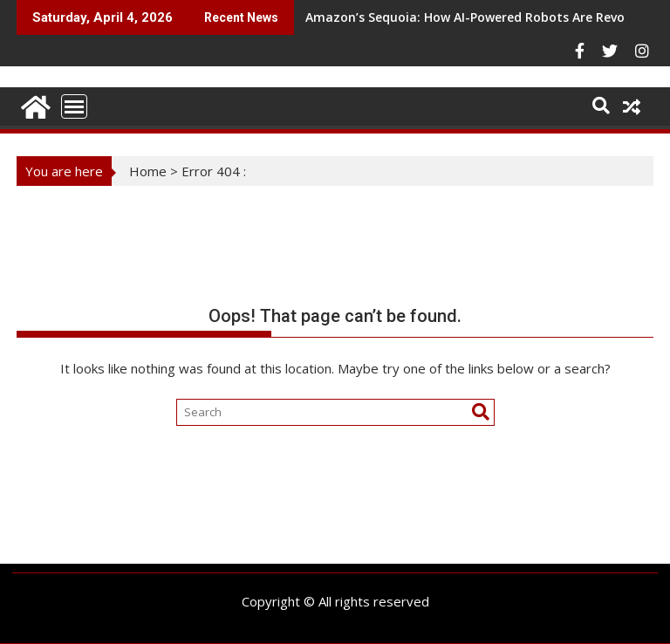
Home (148, 171)
